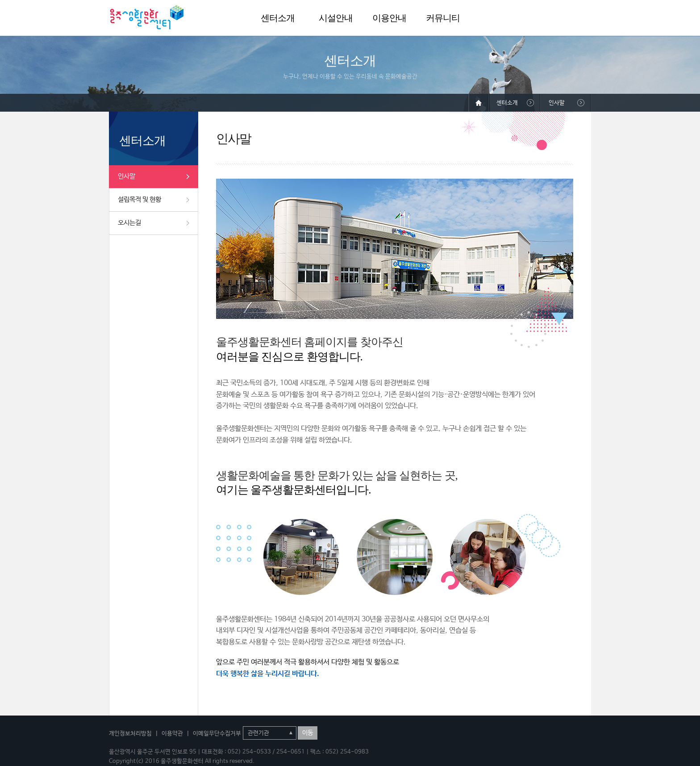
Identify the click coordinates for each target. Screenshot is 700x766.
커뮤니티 (443, 18)
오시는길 (129, 223)
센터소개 (278, 18)
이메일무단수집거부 (217, 734)
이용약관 (172, 734)
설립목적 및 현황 (140, 199)
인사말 (127, 176)
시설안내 (336, 18)
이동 (308, 733)
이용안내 (389, 18)
